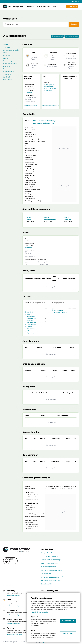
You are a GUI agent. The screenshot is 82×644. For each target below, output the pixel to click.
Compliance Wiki (46, 584)
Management (7, 66)
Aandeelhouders (8, 72)
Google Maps (29, 93)
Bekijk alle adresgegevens (31, 105)
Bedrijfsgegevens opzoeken (50, 556)
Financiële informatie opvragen (51, 560)
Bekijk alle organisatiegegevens (51, 105)
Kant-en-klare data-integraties (51, 580)
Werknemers (7, 69)
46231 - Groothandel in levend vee (50, 90)
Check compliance (72, 36)
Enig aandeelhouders (10, 63)
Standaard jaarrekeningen (8, 78)
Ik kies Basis (68, 634)
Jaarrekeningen (8, 61)
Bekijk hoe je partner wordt (14, 634)
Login (72, 2)
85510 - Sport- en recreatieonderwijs (50, 86)
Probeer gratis (72, 6)
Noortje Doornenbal (67, 218)
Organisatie (30, 6)
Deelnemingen (8, 74)
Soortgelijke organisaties (11, 50)
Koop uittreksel (57, 36)
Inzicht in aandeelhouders (49, 563)
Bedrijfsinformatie (47, 553)
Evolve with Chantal (29, 218)
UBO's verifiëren (46, 574)
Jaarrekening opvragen (49, 567)
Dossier (5, 58)
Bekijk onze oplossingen (13, 595)
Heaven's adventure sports (50, 218)
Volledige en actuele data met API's (52, 577)
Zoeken (74, 24)
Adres (5, 53)
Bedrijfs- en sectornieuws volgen (52, 570)
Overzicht (6, 45)
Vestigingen (7, 55)
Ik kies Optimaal (68, 621)
